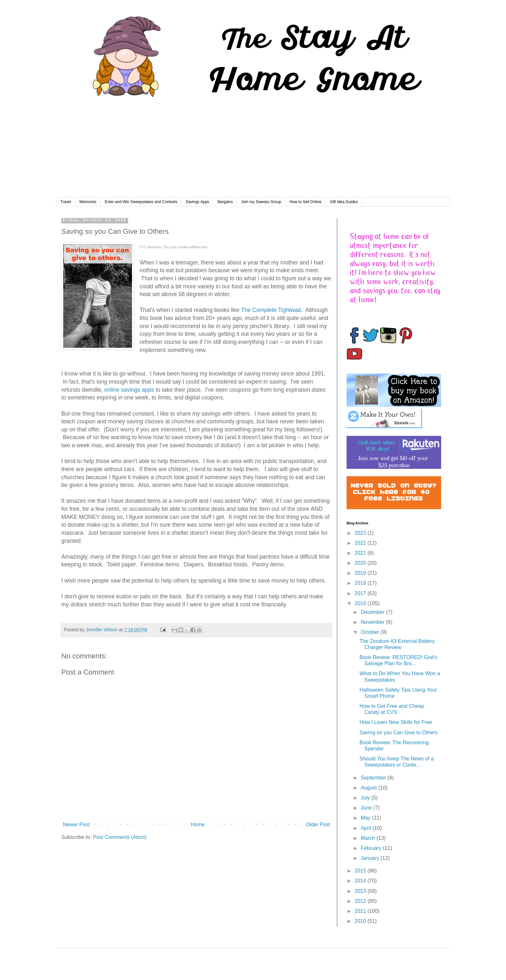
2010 (361, 921)
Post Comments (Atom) (120, 837)
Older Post (318, 825)
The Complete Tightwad (271, 310)
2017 (361, 593)
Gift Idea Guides (344, 202)
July (366, 798)
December (373, 612)
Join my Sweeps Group (261, 202)
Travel (66, 202)
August (369, 788)
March (369, 838)
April (367, 828)
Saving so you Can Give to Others (399, 732)
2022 (361, 543)
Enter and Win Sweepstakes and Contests (141, 202)
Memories (88, 202)
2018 (361, 583)
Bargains (225, 202)
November (373, 622)
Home (198, 825)
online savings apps (129, 390)
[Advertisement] (253, 149)
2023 (361, 533)
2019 (361, 573)
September (374, 778)
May (366, 818)
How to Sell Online (306, 202)
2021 (361, 553)
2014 (361, 881)
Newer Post (76, 825)
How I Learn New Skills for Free (396, 722)
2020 (361, 563)
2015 (361, 871)
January (371, 858)
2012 (361, 901)
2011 (361, 911)
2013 (361, 891)
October (371, 632)
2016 (361, 603)
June (367, 808)
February (372, 848)
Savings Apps (197, 202)
